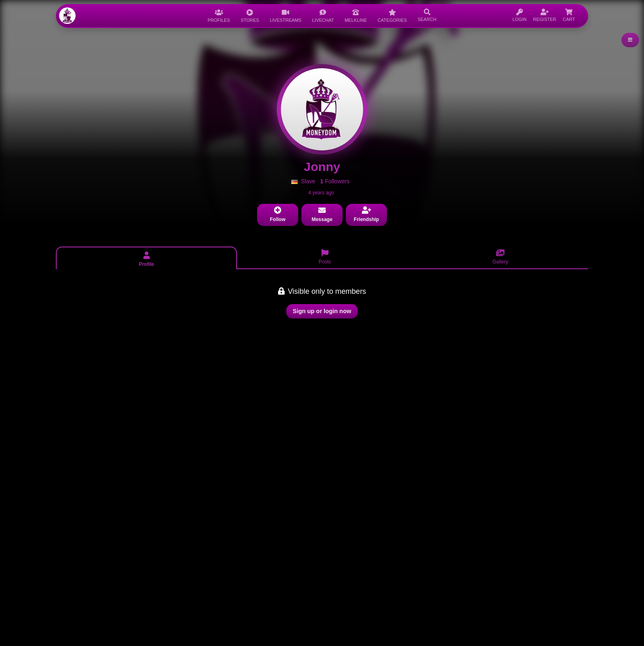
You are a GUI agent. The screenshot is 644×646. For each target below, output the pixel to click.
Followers (335, 181)
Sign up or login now (322, 311)
